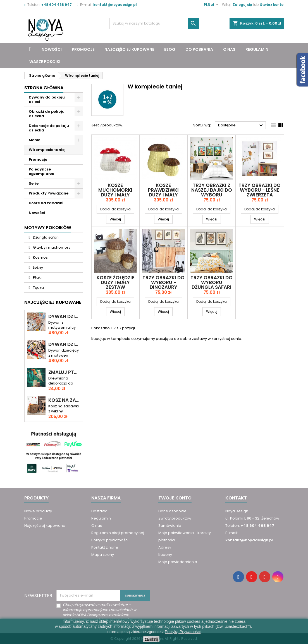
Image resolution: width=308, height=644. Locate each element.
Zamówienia (170, 526)
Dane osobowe (172, 511)
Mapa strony (103, 555)
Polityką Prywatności (183, 632)
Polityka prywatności (110, 540)
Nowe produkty (38, 511)
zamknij (151, 639)
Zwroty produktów (175, 518)
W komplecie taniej (47, 150)
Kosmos (40, 257)
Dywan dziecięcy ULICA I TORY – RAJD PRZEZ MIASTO (64, 344)
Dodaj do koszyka (115, 209)
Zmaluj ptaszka (64, 372)
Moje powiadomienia (178, 562)
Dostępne (241, 126)
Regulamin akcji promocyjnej (118, 533)
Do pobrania (199, 49)
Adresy (165, 547)
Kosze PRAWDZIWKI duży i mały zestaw (163, 192)
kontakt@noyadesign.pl (115, 5)
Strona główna (44, 88)
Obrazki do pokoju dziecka (47, 114)
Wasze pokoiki (45, 62)
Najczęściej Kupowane (53, 302)
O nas (229, 49)
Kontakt (236, 498)
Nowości (52, 49)
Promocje (83, 49)
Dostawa (99, 511)
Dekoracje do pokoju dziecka (49, 128)
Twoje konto (175, 498)
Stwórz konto (272, 5)
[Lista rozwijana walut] (212, 5)
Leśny (38, 267)
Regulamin (257, 49)
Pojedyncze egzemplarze (41, 171)
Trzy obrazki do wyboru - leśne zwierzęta (260, 190)
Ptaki (37, 277)
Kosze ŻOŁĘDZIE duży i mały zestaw (115, 282)
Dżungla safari (45, 237)
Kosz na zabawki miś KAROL (64, 400)
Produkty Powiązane (49, 193)
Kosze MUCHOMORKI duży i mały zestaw (115, 192)
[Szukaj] (154, 23)
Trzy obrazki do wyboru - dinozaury (163, 282)
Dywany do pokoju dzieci (47, 99)
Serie (34, 183)
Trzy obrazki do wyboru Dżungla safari (212, 282)
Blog (170, 49)
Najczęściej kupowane (129, 49)
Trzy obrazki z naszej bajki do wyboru (212, 190)
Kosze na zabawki (46, 203)
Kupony (165, 555)
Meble (34, 140)
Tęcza (38, 288)
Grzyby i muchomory (51, 247)
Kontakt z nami (105, 547)
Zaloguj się (242, 5)
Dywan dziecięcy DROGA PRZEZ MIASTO (64, 317)
